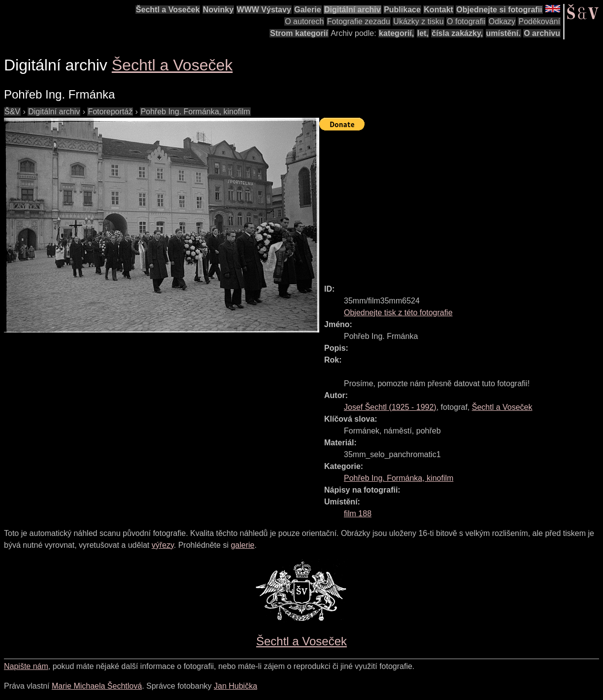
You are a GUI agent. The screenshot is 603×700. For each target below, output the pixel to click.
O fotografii (466, 21)
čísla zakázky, (457, 33)
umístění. (503, 33)
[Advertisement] (461, 203)
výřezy (163, 545)
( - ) (390, 407)
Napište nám (26, 666)
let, (423, 33)
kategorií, (396, 33)
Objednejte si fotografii (499, 10)
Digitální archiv (352, 10)
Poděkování (539, 21)
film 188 (358, 514)
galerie (242, 545)
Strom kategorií (299, 33)
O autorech (304, 21)
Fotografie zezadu (359, 21)
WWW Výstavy (264, 10)
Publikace (402, 10)
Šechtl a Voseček (168, 10)
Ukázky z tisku (418, 21)
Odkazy (502, 21)
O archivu (542, 33)
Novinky (218, 10)
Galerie (307, 10)
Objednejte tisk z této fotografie (398, 313)
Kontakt (438, 10)
